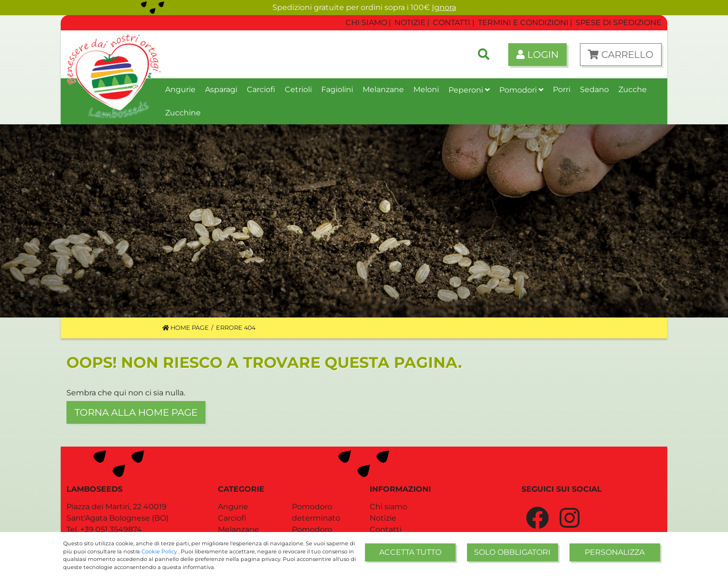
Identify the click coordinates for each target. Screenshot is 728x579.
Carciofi (232, 518)
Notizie (383, 518)
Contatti (386, 529)
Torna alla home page (136, 412)
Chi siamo (388, 507)
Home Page (186, 328)
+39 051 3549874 (111, 529)
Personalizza (615, 552)
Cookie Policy (160, 551)
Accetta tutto (410, 552)
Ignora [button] (444, 7)
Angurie (233, 507)
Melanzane (238, 529)
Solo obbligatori (512, 552)
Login (537, 55)
